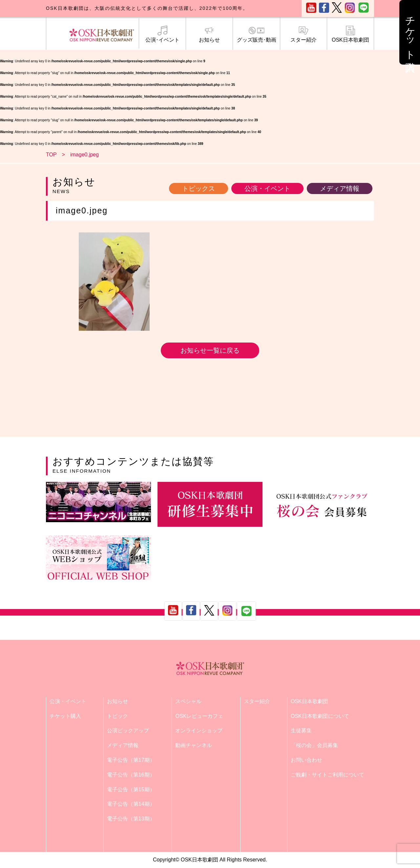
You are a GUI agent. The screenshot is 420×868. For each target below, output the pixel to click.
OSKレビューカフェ (199, 716)
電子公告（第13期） (131, 819)
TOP (51, 155)
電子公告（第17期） (131, 760)
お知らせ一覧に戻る (210, 350)
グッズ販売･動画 (256, 34)
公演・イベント (267, 188)
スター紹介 (304, 34)
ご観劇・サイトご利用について (327, 775)
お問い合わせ (306, 760)
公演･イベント (162, 34)
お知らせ (209, 34)
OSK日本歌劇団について (320, 716)
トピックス (199, 188)
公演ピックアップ (128, 730)
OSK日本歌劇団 (350, 34)
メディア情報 (340, 188)
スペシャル (188, 701)
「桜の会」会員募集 (314, 745)
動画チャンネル (194, 745)
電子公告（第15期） (131, 789)
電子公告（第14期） (131, 804)
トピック (117, 716)
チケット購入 (65, 716)
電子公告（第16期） (131, 775)
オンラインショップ (199, 730)
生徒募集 (301, 730)
